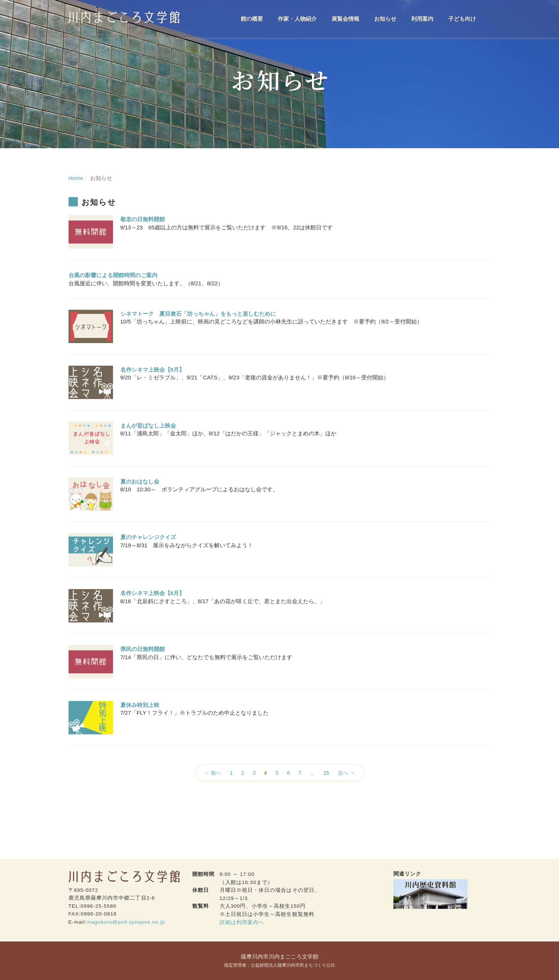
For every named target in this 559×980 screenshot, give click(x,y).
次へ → (346, 773)
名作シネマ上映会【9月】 (152, 370)
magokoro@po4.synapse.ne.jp (126, 922)
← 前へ (213, 773)
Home (76, 178)
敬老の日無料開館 (143, 219)
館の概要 (252, 19)
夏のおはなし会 (140, 481)
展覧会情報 (345, 19)
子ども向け (462, 19)
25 (326, 773)
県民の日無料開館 (143, 649)
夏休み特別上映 (140, 705)
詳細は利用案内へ (242, 922)
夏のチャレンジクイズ (148, 537)
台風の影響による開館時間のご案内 (113, 275)
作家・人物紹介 (297, 19)
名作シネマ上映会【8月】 (152, 593)
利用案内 (422, 19)
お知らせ (385, 19)
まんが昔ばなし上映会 (148, 426)
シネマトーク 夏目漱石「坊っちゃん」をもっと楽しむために (198, 314)
